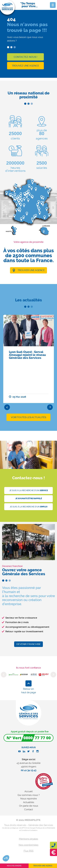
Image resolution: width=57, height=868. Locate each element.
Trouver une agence (31, 270)
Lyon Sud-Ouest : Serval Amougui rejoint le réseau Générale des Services (27, 355)
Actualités (29, 802)
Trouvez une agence (25, 66)
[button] (6, 858)
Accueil (29, 791)
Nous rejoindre (29, 799)
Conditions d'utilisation (29, 830)
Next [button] (50, 407)
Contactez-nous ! (25, 57)
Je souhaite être (29, 499)
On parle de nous (29, 806)
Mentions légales (28, 839)
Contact (29, 809)
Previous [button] (7, 407)
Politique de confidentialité (45, 828)
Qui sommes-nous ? (29, 795)
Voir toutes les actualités (28, 417)
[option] (29, 359)
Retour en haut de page (29, 691)
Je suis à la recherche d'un (29, 490)
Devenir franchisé (28, 644)
